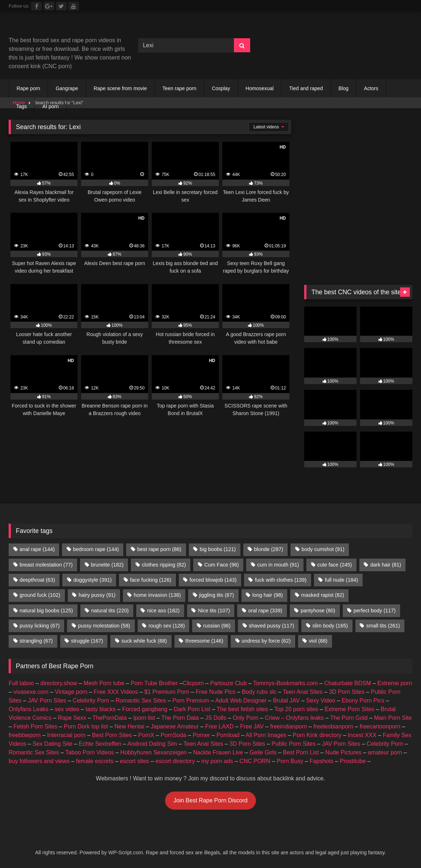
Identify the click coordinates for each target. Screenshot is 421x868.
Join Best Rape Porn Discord (210, 800)
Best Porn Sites (112, 735)
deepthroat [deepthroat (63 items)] (37, 580)
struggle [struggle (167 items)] (87, 641)
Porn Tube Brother (154, 683)
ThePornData (109, 718)
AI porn (51, 106)
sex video (67, 709)
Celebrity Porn (91, 700)
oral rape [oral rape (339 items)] (265, 611)
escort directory (175, 761)
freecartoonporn (380, 726)
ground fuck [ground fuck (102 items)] (40, 595)
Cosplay (221, 88)
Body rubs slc (259, 692)
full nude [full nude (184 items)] (341, 580)
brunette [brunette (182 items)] (107, 565)
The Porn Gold (349, 718)
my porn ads (217, 761)
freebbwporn (25, 735)
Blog (344, 88)
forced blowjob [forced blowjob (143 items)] (213, 580)
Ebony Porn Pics (363, 700)
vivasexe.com (31, 692)
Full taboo (21, 683)
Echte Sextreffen (100, 744)
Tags (22, 106)
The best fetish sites (242, 709)
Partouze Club (228, 683)
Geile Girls (263, 752)
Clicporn (193, 683)
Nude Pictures (343, 752)
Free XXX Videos (116, 692)
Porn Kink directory (317, 735)
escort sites (135, 761)
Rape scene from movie (120, 88)
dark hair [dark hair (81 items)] (386, 565)
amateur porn (385, 752)
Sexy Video (321, 700)
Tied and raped (306, 88)
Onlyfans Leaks (28, 709)
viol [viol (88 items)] (318, 641)
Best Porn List (301, 752)
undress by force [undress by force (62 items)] (266, 641)
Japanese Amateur (175, 726)
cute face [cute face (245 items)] (334, 565)
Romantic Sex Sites (141, 700)
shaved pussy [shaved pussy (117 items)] (271, 626)
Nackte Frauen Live (218, 752)
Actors (371, 88)
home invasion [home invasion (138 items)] (157, 595)
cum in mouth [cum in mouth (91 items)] (278, 565)
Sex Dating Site (52, 744)
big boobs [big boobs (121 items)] (218, 549)
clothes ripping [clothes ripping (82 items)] (164, 565)
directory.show (59, 683)
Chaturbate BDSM (347, 683)
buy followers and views (39, 761)
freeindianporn (288, 726)
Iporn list (144, 718)
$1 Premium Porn (167, 692)
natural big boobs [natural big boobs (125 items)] (46, 611)
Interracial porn (67, 735)
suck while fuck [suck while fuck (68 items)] (144, 641)
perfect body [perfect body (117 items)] (375, 611)
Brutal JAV (286, 700)
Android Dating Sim (152, 744)
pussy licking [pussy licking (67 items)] (39, 626)
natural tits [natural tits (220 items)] (110, 611)
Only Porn (246, 718)
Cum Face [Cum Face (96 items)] (222, 565)
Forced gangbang (145, 709)
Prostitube (353, 761)
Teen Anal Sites (302, 692)
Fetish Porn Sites (35, 726)
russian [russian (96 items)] (217, 626)
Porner (201, 735)
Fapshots (322, 761)
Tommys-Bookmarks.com (285, 683)
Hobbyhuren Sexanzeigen (154, 752)
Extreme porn (395, 683)
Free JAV (252, 726)
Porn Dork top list (86, 726)
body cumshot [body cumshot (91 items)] (323, 549)
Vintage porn (71, 692)
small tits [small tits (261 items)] (383, 626)
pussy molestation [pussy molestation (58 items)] (104, 626)
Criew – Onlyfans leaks (294, 718)
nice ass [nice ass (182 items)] (163, 611)
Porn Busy (290, 761)
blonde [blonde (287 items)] (269, 549)
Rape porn (28, 88)
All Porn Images (266, 735)
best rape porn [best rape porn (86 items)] (159, 549)
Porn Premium (191, 700)
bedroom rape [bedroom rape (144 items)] (96, 549)
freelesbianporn (333, 726)
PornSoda (174, 735)
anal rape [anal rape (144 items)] (37, 549)
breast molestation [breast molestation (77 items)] (46, 565)
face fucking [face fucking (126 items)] (151, 580)
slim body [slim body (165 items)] (330, 626)
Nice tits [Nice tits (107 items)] (214, 611)
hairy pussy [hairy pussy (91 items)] (97, 595)
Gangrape (67, 88)
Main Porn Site (393, 718)
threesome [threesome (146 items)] (204, 641)
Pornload (228, 735)
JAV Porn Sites (47, 700)
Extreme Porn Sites (349, 709)
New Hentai (129, 726)
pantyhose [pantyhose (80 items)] (318, 611)
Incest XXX (362, 735)
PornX (146, 735)
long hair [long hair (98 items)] (268, 595)
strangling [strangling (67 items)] (36, 641)
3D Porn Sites (347, 692)
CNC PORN (255, 761)
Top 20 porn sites (296, 709)
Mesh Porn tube (104, 683)
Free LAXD (219, 726)
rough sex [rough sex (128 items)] (167, 626)
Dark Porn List (192, 709)
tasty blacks (101, 709)
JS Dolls (216, 718)
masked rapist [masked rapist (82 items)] (323, 595)
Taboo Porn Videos (90, 752)
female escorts (95, 761)
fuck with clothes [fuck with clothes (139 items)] (281, 580)
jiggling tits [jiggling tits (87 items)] (216, 595)
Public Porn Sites (293, 744)
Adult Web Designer (241, 700)
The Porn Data (180, 718)
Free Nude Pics (216, 692)
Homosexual (260, 88)
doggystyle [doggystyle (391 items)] (93, 580)
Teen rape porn (180, 88)
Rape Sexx (72, 718)
